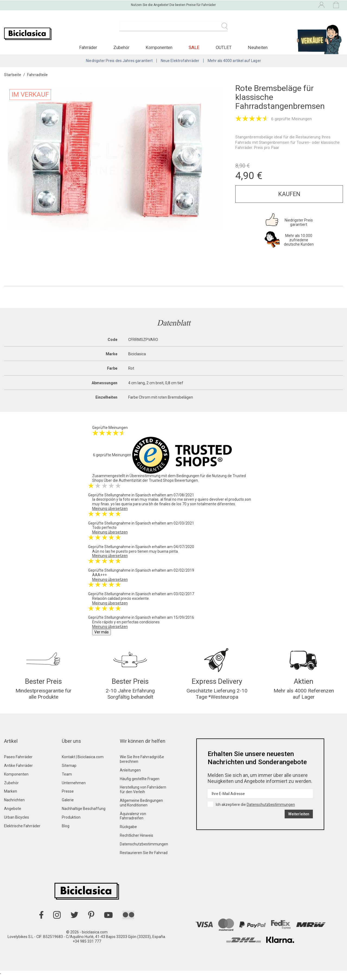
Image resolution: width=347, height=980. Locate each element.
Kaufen (289, 197)
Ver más (102, 635)
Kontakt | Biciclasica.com (83, 761)
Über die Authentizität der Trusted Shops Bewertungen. (151, 483)
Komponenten (16, 779)
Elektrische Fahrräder (22, 831)
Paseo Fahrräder (18, 761)
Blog (66, 831)
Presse (68, 796)
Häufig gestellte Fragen (140, 783)
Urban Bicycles (17, 822)
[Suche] (173, 29)
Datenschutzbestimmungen (144, 849)
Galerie (68, 805)
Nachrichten (14, 805)
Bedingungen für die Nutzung (202, 479)
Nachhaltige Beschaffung (84, 813)
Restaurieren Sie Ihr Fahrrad (144, 857)
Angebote (13, 813)
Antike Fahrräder (18, 770)
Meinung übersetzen (110, 512)
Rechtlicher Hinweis (136, 840)
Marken (11, 796)
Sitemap (69, 770)
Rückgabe (128, 831)
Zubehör (11, 787)
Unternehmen (74, 787)
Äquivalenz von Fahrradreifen (133, 821)
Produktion (71, 822)
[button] (88, 50)
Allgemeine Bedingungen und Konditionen (141, 807)
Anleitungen (130, 775)
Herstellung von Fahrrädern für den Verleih (143, 794)
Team (67, 779)
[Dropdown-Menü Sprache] (274, 5)
